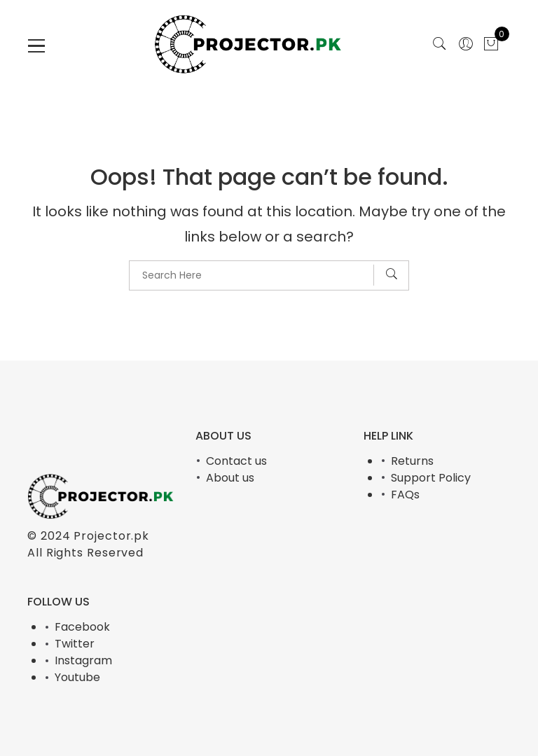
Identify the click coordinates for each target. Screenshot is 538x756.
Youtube (77, 677)
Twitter (75, 644)
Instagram (83, 660)
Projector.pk (111, 536)
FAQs (405, 495)
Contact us (236, 461)
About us (230, 478)
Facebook (82, 627)
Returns (412, 461)
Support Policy (431, 478)
